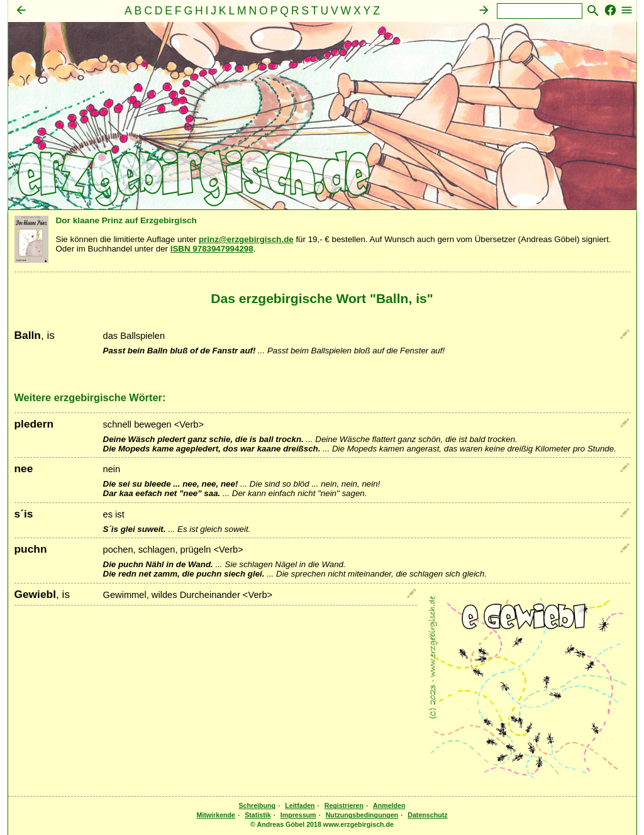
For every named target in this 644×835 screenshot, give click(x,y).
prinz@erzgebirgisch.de (246, 239)
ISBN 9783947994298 (212, 249)
